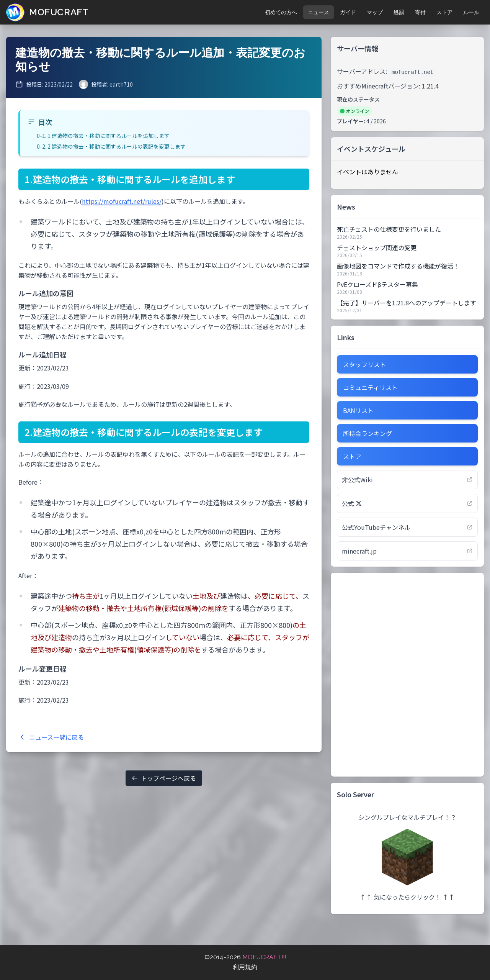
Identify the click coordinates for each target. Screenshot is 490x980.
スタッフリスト (364, 364)
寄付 (420, 12)
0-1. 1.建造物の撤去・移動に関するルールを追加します (103, 136)
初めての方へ (281, 12)
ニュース (318, 12)
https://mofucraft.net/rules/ (122, 201)
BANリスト (358, 410)
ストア (444, 12)
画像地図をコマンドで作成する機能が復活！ (398, 266)
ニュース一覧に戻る (51, 737)
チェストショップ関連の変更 (377, 247)
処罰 (399, 12)
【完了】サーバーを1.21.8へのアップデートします (407, 303)
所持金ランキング (367, 433)
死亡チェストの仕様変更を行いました (389, 229)
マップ (375, 12)
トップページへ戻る (164, 778)
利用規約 (245, 967)
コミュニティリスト (370, 387)
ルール (471, 12)
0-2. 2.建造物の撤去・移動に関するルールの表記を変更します (111, 146)
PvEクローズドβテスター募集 (377, 284)
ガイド (348, 12)
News (346, 206)
